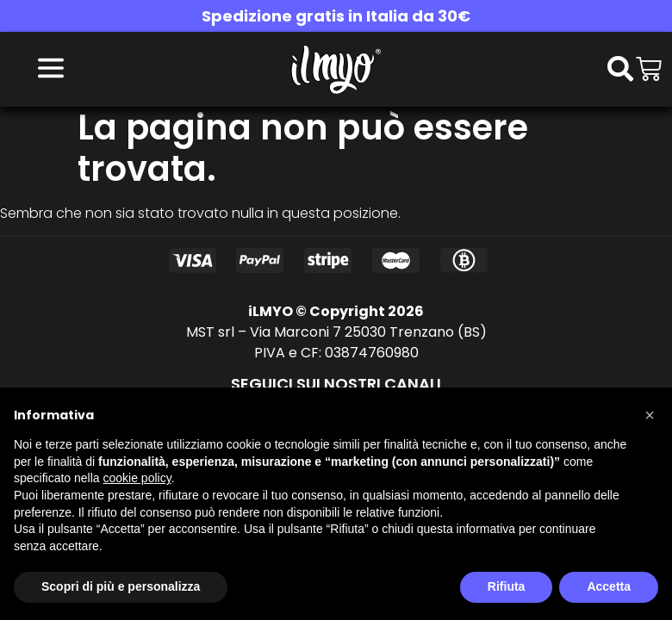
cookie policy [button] (137, 478)
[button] (650, 415)
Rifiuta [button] (507, 586)
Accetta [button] (609, 586)
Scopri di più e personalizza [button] (121, 586)
